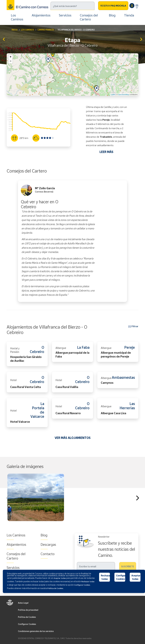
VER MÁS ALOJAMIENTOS (73, 438)
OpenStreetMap (124, 95)
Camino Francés (46, 30)
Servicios (65, 15)
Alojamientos (41, 15)
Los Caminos (17, 17)
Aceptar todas (136, 577)
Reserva (113, 6)
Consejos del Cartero (89, 17)
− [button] (11, 61)
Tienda (129, 15)
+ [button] (11, 57)
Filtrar (133, 326)
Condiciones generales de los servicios (36, 631)
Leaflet (113, 95)
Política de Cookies (27, 617)
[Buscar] (72, 6)
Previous (7, 498)
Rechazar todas (105, 577)
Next (138, 498)
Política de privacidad (28, 610)
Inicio (15, 30)
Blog (112, 15)
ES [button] (137, 5)
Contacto (48, 554)
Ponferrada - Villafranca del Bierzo (4, 39)
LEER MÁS (106, 152)
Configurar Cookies (27, 624)
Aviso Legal (23, 603)
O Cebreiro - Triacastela (141, 39)
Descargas (48, 544)
